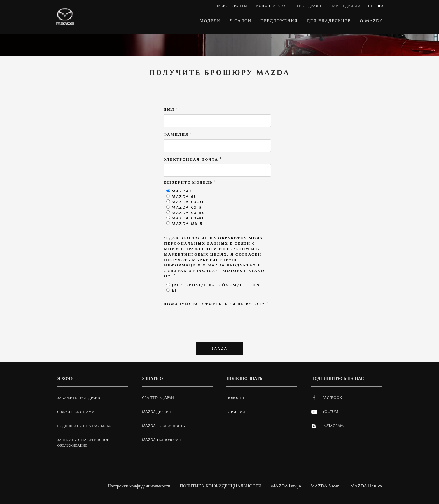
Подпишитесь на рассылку (84, 426)
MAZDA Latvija (286, 486)
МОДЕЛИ (210, 21)
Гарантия (236, 412)
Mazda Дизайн (157, 412)
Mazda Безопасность (163, 426)
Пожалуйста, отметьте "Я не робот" (216, 304)
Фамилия (178, 134)
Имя (171, 110)
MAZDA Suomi (326, 486)
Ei (174, 290)
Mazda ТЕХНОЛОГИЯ (161, 440)
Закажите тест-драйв (79, 398)
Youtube (325, 412)
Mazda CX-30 (189, 202)
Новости (235, 398)
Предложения (279, 21)
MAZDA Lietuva (366, 486)
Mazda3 (182, 191)
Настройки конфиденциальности (139, 486)
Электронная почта (193, 159)
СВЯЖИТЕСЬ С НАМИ (76, 412)
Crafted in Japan (158, 398)
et (370, 6)
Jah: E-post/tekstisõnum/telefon (216, 285)
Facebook (327, 398)
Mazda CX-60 (189, 213)
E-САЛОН (241, 21)
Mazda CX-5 (187, 207)
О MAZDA (372, 21)
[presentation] (206, 320)
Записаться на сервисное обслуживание (83, 443)
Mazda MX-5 (187, 224)
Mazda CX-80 (189, 218)
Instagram (327, 426)
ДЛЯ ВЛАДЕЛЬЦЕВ (329, 21)
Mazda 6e (184, 197)
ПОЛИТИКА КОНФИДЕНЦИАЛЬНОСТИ (221, 486)
